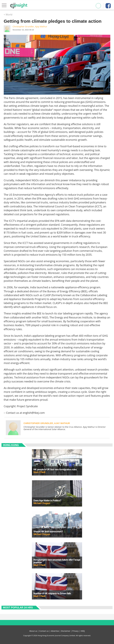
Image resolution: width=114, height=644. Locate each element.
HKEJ (83, 631)
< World (8, 15)
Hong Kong (11, 445)
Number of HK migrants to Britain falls (52, 593)
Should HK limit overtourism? (48, 532)
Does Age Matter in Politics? (47, 501)
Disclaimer (66, 631)
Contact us (44, 631)
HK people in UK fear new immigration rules (55, 469)
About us (33, 631)
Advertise (55, 631)
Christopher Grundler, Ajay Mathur (30, 26)
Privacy (75, 631)
